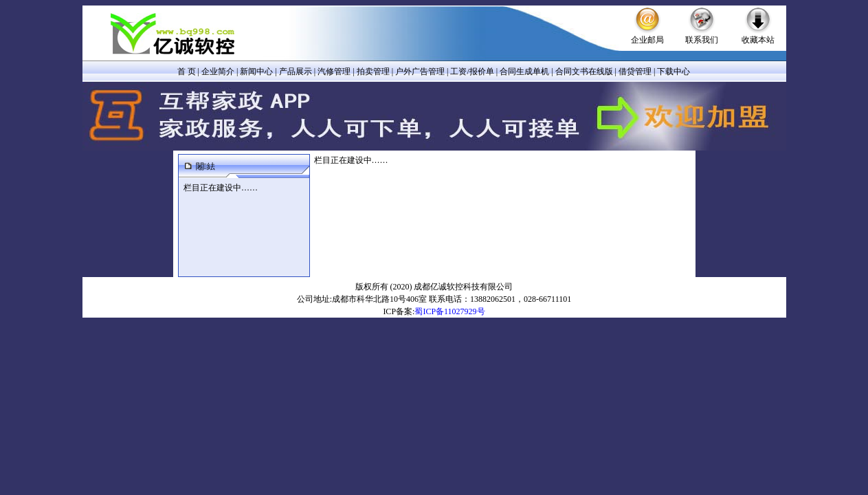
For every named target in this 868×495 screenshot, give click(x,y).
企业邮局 (647, 40)
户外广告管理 (420, 71)
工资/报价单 (472, 71)
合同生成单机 (524, 71)
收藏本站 (758, 40)
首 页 (187, 71)
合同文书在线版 (584, 71)
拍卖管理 (373, 71)
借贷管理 (635, 71)
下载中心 (674, 71)
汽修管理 (334, 71)
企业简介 (218, 71)
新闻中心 (256, 71)
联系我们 (702, 40)
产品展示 (296, 71)
